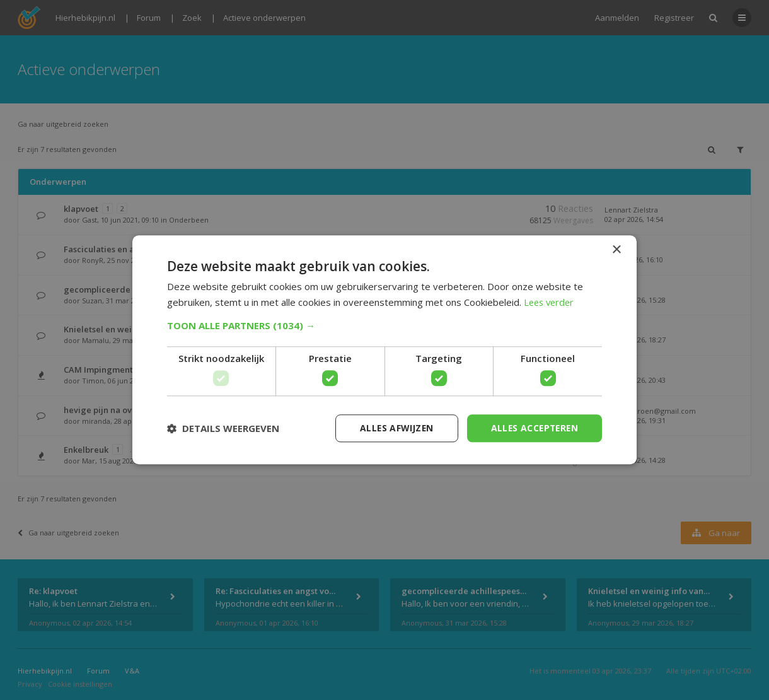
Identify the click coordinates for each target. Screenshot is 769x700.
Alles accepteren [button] (533, 428)
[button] (384, 325)
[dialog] (384, 350)
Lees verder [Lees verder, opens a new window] (551, 302)
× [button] (616, 250)
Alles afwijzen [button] (393, 428)
